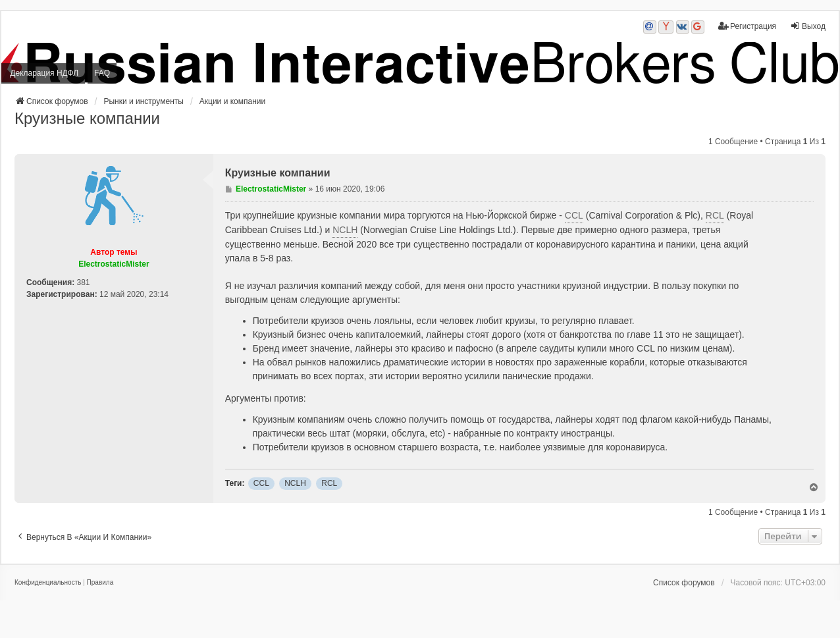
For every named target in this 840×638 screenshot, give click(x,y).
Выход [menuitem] (808, 26)
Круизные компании (87, 118)
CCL (574, 215)
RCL (715, 215)
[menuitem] (48, 583)
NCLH (345, 230)
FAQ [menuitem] (102, 73)
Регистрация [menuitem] (747, 26)
